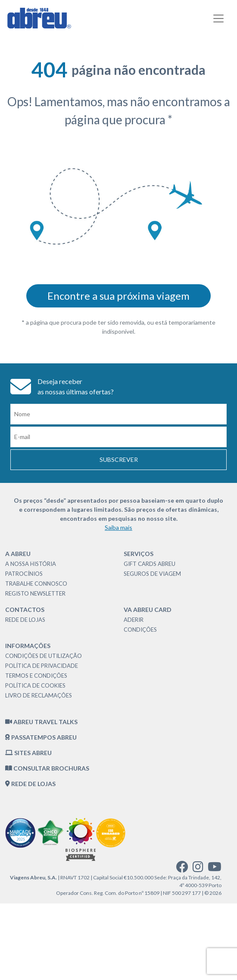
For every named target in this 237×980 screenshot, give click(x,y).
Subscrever (119, 459)
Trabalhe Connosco (36, 584)
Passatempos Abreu (41, 737)
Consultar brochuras (47, 768)
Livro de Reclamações (39, 695)
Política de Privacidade (42, 666)
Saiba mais (118, 527)
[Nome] (118, 414)
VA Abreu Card (148, 610)
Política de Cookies (35, 685)
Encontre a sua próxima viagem (118, 296)
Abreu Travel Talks (41, 722)
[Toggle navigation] (218, 18)
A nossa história (31, 564)
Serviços (139, 554)
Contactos (25, 610)
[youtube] (215, 869)
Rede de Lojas (25, 620)
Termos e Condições (36, 676)
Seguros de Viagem (152, 574)
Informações (28, 646)
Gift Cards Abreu (150, 564)
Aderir (134, 620)
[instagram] (198, 869)
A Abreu (18, 554)
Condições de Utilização (44, 656)
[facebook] (182, 869)
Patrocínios (24, 574)
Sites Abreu (28, 753)
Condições (140, 630)
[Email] (118, 437)
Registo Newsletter (35, 593)
